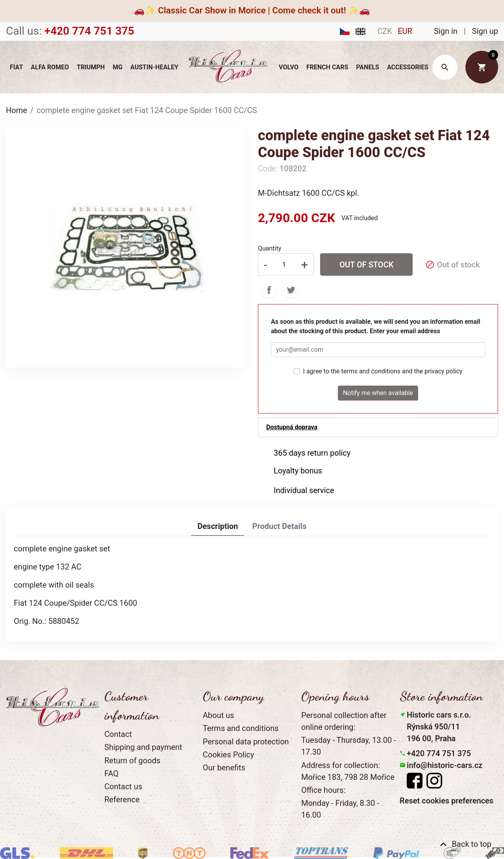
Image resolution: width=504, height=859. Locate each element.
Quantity (270, 248)
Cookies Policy (228, 755)
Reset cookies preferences (447, 801)
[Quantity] (284, 264)
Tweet (291, 290)
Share (269, 290)
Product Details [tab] (279, 526)
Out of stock (366, 265)
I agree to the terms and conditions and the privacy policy (383, 371)
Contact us (123, 787)
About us (219, 715)
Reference (122, 800)
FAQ (111, 774)
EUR (405, 31)
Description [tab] (218, 526)
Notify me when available (378, 393)
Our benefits (224, 768)
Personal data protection (246, 742)
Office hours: (323, 790)
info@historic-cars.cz (445, 765)
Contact (118, 734)
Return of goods (132, 761)
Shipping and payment (143, 747)
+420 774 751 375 (439, 753)
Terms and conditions (241, 728)
